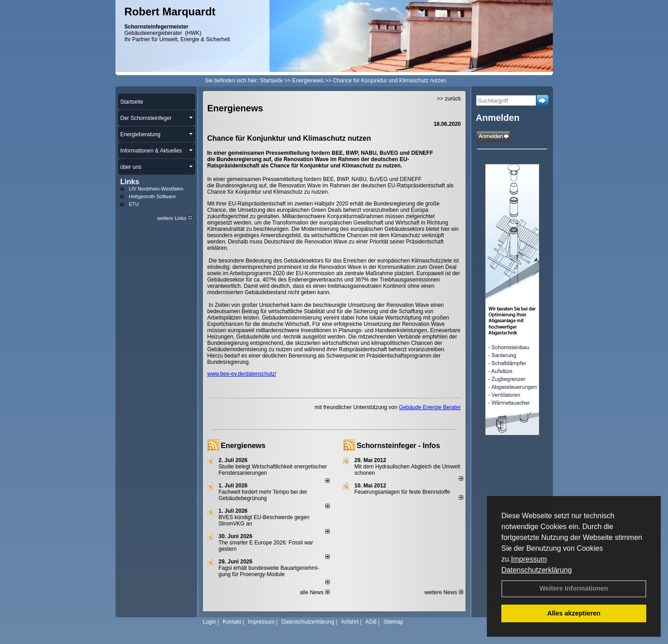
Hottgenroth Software (153, 196)
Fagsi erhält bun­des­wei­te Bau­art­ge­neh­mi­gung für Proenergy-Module (269, 571)
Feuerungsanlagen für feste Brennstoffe (402, 492)
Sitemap (393, 622)
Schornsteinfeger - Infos (399, 446)
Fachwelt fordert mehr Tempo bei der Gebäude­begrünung (263, 495)
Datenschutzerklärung (537, 570)
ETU (134, 204)
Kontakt (232, 622)
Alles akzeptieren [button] (574, 613)
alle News (315, 592)
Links (130, 182)
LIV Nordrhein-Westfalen (156, 189)
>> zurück (449, 99)
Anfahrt (350, 622)
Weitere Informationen (574, 588)
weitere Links (175, 218)
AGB (371, 622)
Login (209, 622)
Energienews (243, 446)
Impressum (529, 559)
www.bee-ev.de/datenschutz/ (242, 374)
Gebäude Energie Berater (430, 407)
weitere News (444, 592)
